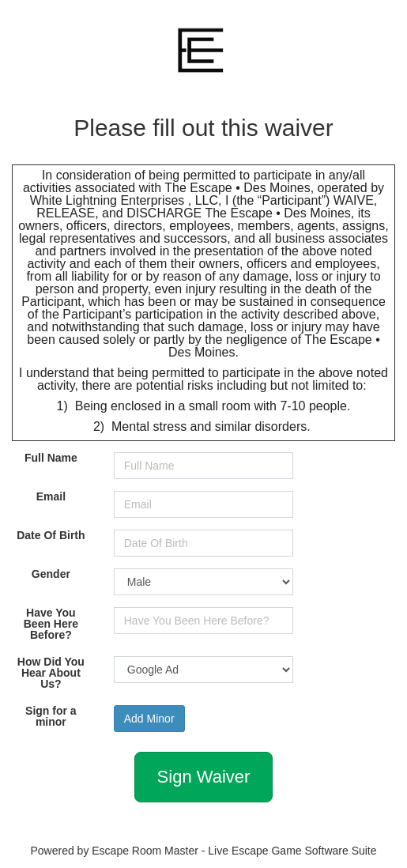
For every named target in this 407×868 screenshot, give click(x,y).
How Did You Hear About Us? (51, 673)
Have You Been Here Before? (51, 624)
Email (51, 496)
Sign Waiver (204, 777)
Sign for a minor (51, 716)
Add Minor (149, 719)
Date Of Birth (51, 535)
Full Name (51, 458)
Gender (51, 574)
